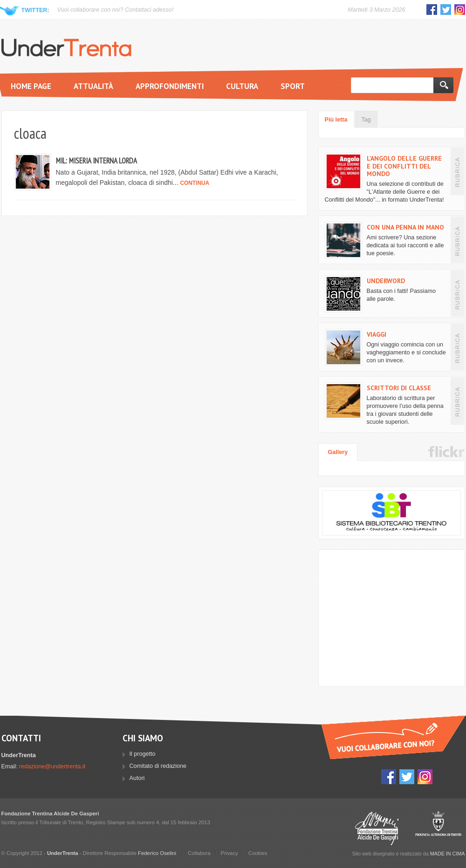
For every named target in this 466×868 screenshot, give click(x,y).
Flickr (446, 452)
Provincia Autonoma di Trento (438, 828)
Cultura (242, 86)
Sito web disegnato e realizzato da (409, 854)
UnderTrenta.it (66, 47)
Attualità (93, 86)
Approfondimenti (170, 86)
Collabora (199, 853)
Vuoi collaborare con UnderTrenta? (393, 737)
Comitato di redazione (158, 766)
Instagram (460, 10)
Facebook (432, 10)
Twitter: (35, 10)
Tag (366, 120)
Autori (137, 778)
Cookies (258, 853)
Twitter (446, 10)
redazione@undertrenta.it (52, 766)
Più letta (336, 120)
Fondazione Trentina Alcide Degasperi (377, 828)
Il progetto (143, 754)
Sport (293, 86)
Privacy (230, 853)
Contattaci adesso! (149, 10)
